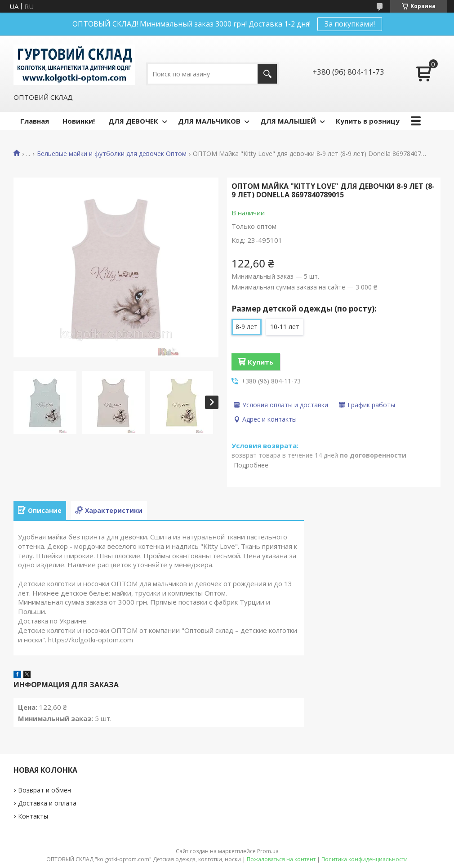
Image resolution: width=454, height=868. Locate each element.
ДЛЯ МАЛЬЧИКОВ (209, 121)
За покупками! (350, 24)
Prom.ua (268, 851)
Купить (260, 362)
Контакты (33, 816)
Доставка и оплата (47, 803)
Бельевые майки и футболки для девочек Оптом (112, 154)
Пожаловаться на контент (281, 859)
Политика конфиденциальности (365, 859)
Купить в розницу (368, 121)
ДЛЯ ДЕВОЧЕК (133, 121)
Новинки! (79, 121)
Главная (35, 121)
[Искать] (267, 74)
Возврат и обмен (45, 790)
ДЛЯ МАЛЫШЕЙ (288, 121)
